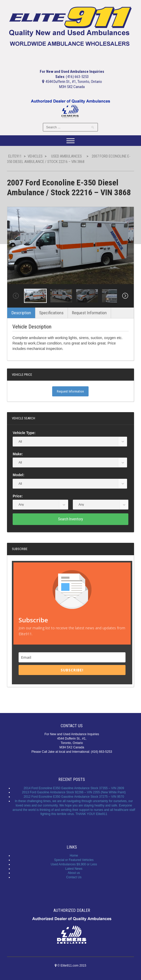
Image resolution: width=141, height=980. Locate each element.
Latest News (74, 869)
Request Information (89, 313)
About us (74, 873)
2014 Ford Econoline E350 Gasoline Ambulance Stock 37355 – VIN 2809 (74, 788)
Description (21, 313)
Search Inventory (71, 519)
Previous (16, 296)
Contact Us (74, 877)
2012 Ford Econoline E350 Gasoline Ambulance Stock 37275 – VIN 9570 (74, 797)
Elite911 (15, 156)
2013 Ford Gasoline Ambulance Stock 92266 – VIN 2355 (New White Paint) (74, 792)
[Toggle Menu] (71, 141)
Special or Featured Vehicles (74, 860)
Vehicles (35, 156)
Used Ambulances (66, 156)
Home (74, 856)
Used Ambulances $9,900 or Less (74, 864)
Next (125, 296)
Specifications (51, 313)
